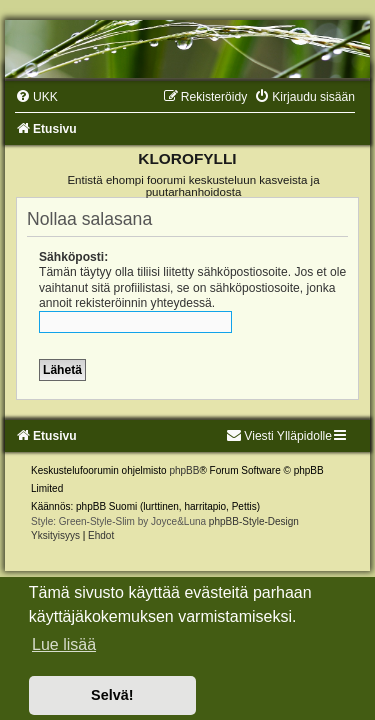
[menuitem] (36, 97)
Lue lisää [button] (64, 644)
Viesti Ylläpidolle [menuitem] (279, 436)
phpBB (184, 470)
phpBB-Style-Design (254, 521)
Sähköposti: (73, 257)
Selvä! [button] (112, 695)
